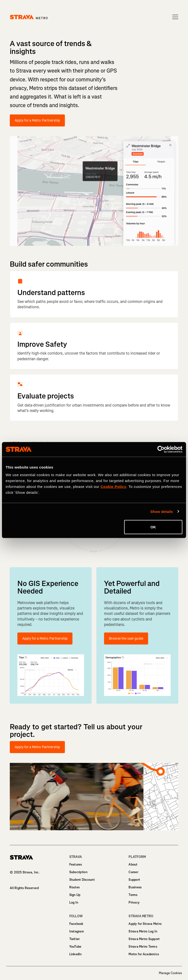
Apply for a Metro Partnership (37, 120)
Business (135, 887)
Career (133, 872)
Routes (75, 887)
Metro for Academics (144, 954)
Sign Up (75, 895)
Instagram (77, 931)
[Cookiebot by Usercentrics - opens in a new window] (161, 449)
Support (134, 880)
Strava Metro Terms (143, 947)
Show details (162, 511)
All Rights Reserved (24, 888)
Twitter (75, 939)
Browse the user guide (126, 639)
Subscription (78, 872)
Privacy (134, 902)
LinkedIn (76, 954)
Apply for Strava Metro (145, 924)
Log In (74, 902)
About (133, 864)
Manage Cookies (170, 973)
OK (153, 527)
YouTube (75, 947)
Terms (133, 895)
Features (76, 864)
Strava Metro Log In (143, 931)
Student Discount (82, 880)
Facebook (76, 924)
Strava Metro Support (144, 939)
